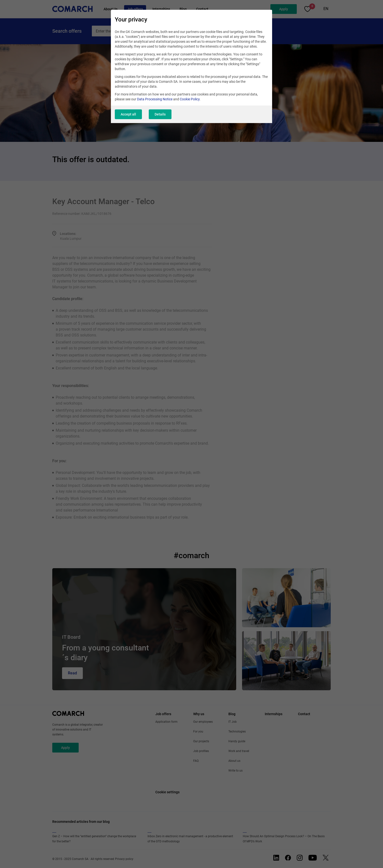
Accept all (128, 114)
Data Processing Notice (155, 99)
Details (160, 114)
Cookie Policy (190, 99)
